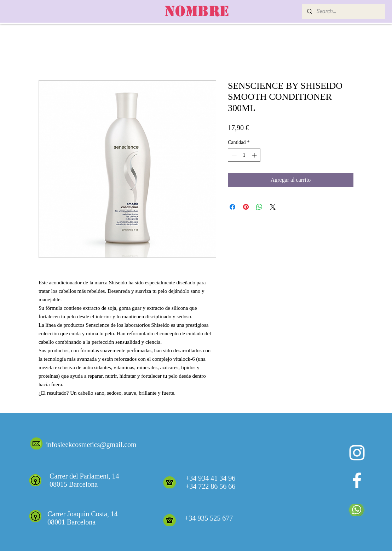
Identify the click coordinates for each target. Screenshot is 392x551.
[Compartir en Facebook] (232, 207)
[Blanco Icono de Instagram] (357, 453)
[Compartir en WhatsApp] (259, 207)
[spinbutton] (244, 155)
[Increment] (255, 155)
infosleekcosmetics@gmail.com (91, 445)
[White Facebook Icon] (357, 480)
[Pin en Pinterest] (246, 207)
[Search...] (343, 11)
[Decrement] (233, 155)
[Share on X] (273, 207)
